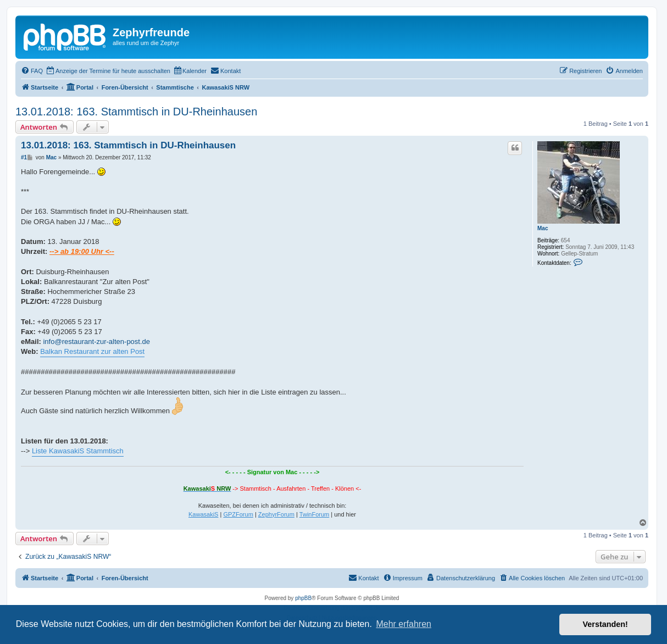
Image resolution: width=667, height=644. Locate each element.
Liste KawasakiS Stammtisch (78, 451)
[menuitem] (32, 71)
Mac (543, 228)
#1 (24, 157)
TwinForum (314, 514)
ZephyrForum (276, 514)
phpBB (303, 598)
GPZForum (238, 514)
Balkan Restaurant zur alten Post (92, 351)
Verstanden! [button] (605, 624)
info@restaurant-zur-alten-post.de (96, 342)
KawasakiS (203, 514)
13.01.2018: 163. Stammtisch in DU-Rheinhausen (136, 112)
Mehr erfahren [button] (404, 624)
